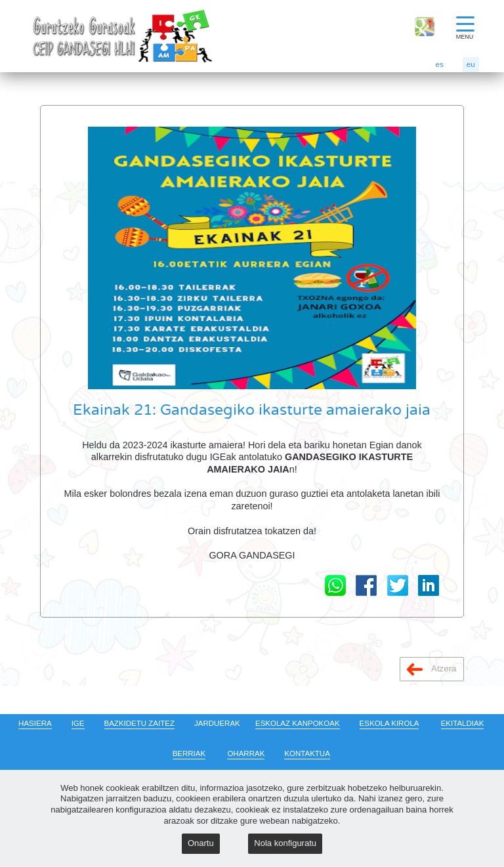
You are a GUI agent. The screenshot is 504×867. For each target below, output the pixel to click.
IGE (78, 723)
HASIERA (35, 723)
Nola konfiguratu (285, 843)
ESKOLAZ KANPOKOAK (298, 723)
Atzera (432, 669)
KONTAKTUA (307, 753)
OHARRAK (246, 753)
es (440, 64)
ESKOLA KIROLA (389, 723)
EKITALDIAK (463, 723)
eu (471, 64)
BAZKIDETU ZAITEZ (140, 723)
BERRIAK (189, 753)
